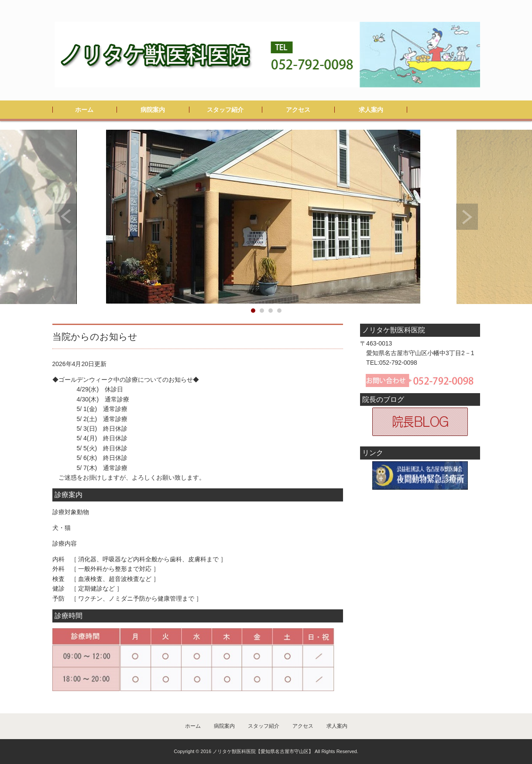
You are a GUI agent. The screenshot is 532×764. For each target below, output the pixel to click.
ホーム (84, 110)
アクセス (298, 110)
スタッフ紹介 (225, 110)
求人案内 (371, 110)
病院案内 (153, 110)
